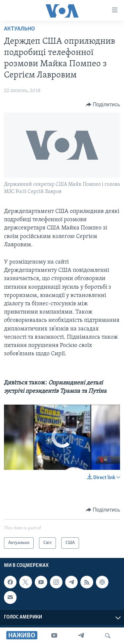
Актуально (20, 29)
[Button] (103, 105)
